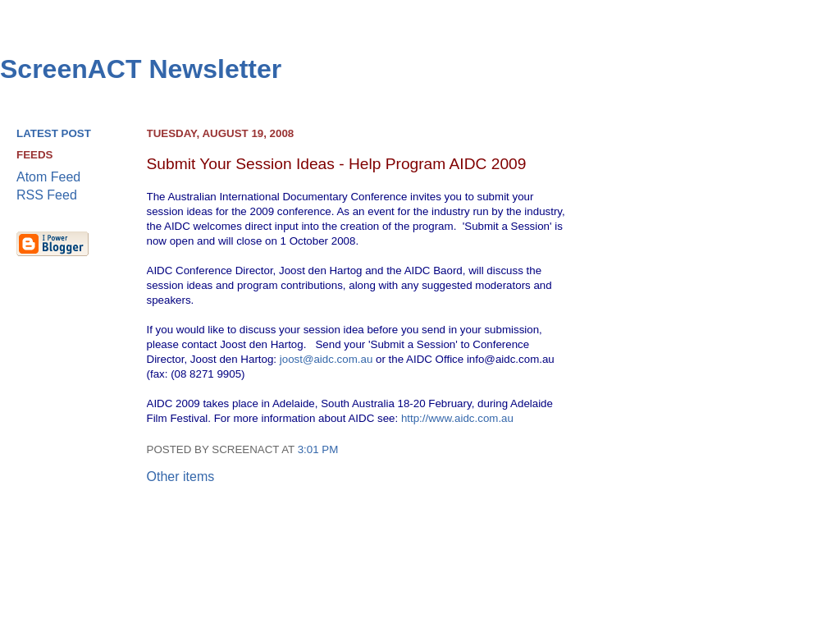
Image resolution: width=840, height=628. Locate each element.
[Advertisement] (758, 378)
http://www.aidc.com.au (457, 418)
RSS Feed (47, 195)
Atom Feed (48, 177)
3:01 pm (318, 449)
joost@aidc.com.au (326, 359)
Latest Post (54, 133)
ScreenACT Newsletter (141, 69)
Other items (181, 477)
